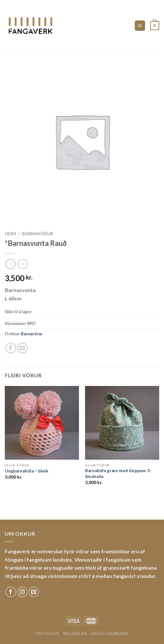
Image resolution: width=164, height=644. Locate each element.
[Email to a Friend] (22, 348)
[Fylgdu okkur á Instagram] (22, 592)
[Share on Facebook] (11, 348)
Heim (10, 234)
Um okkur (47, 634)
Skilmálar (75, 634)
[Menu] (140, 26)
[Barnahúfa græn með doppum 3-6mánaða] (122, 423)
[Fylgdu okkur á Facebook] (11, 592)
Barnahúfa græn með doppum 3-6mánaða (118, 473)
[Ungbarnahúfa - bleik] (42, 423)
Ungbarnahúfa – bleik (27, 471)
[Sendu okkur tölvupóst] (34, 592)
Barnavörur (38, 234)
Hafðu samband (110, 634)
